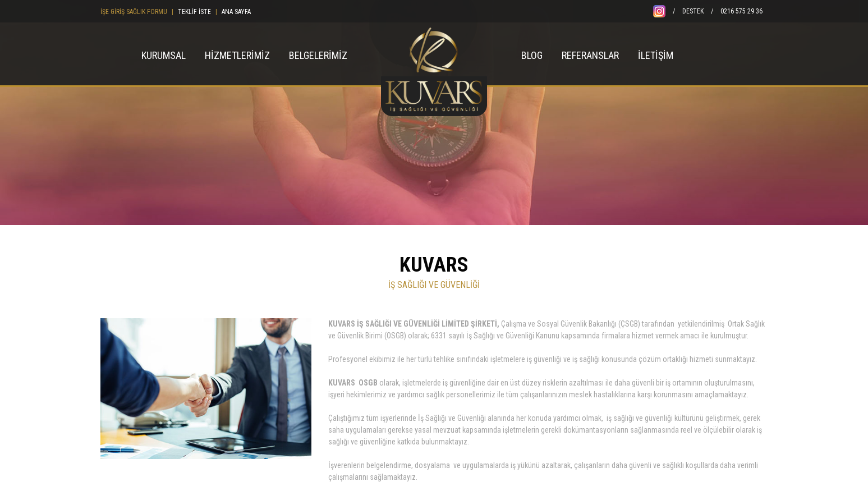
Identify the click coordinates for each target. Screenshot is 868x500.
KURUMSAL (164, 55)
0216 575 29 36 (741, 11)
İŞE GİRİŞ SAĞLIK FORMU (134, 12)
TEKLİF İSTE (194, 12)
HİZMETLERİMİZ (237, 55)
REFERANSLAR (590, 55)
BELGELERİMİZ (318, 55)
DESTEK (693, 11)
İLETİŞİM (656, 55)
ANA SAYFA (236, 12)
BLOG (532, 55)
